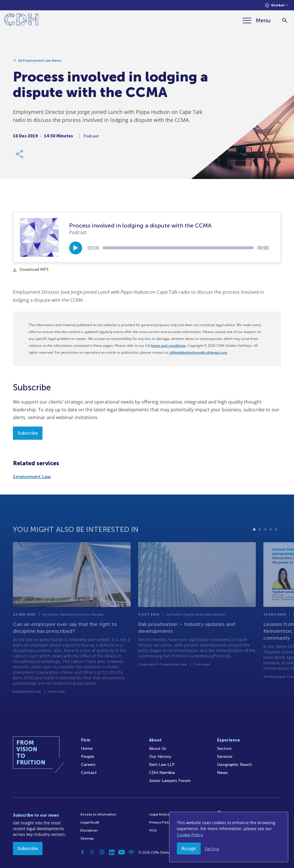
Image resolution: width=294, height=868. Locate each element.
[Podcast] (131, 852)
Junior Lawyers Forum (170, 781)
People (88, 757)
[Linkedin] (112, 852)
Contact (89, 773)
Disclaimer (89, 830)
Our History (160, 757)
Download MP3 (31, 269)
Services (225, 757)
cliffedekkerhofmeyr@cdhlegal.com (198, 353)
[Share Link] (20, 157)
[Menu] (256, 20)
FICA (153, 830)
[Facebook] (82, 852)
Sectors (224, 749)
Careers (88, 765)
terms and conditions (168, 346)
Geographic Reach (234, 765)
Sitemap (87, 838)
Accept (189, 848)
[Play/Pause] (76, 248)
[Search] (285, 21)
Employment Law (32, 477)
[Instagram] (102, 852)
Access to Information (98, 814)
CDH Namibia (162, 773)
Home (87, 749)
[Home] (21, 21)
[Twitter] (92, 852)
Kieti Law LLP (162, 765)
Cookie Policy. (190, 835)
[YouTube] (121, 852)
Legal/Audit (90, 822)
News (222, 773)
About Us (158, 749)
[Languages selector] (277, 5)
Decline (212, 849)
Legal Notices (160, 814)
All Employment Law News (40, 63)
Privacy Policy (161, 822)
